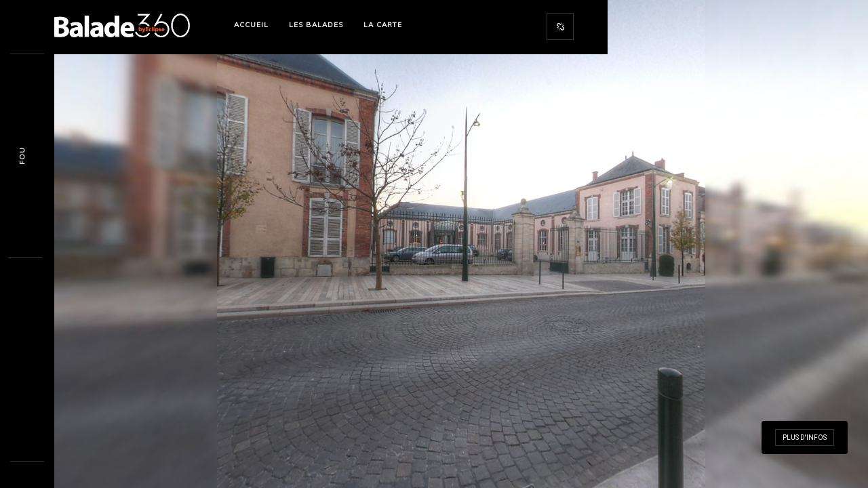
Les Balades (316, 25)
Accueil (251, 25)
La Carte (383, 25)
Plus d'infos (805, 438)
